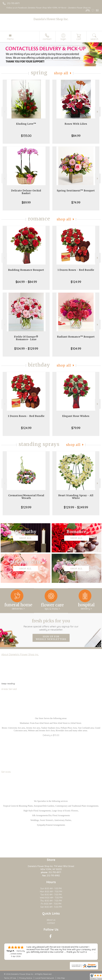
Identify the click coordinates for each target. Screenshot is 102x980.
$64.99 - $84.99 (26, 282)
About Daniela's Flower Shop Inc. (20, 654)
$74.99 (76, 202)
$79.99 (76, 428)
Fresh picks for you (51, 625)
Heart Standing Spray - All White (76, 497)
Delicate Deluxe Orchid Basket (26, 192)
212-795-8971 (13, 3)
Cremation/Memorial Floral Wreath (26, 497)
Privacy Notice (26, 978)
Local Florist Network (45, 978)
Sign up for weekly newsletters (51, 638)
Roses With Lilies (76, 124)
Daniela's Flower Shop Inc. (51, 19)
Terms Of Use (10, 978)
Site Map (61, 978)
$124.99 (76, 282)
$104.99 (76, 349)
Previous (4, 112)
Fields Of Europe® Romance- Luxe (26, 338)
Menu (10, 39)
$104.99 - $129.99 (26, 349)
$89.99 (26, 202)
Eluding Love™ (26, 124)
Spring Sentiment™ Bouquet (76, 191)
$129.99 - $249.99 (76, 507)
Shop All (61, 73)
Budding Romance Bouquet (26, 270)
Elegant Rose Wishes (76, 416)
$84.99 (76, 136)
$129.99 (26, 507)
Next (98, 112)
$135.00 (26, 136)
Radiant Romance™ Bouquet (76, 337)
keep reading (8, 684)
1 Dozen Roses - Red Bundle (76, 270)
